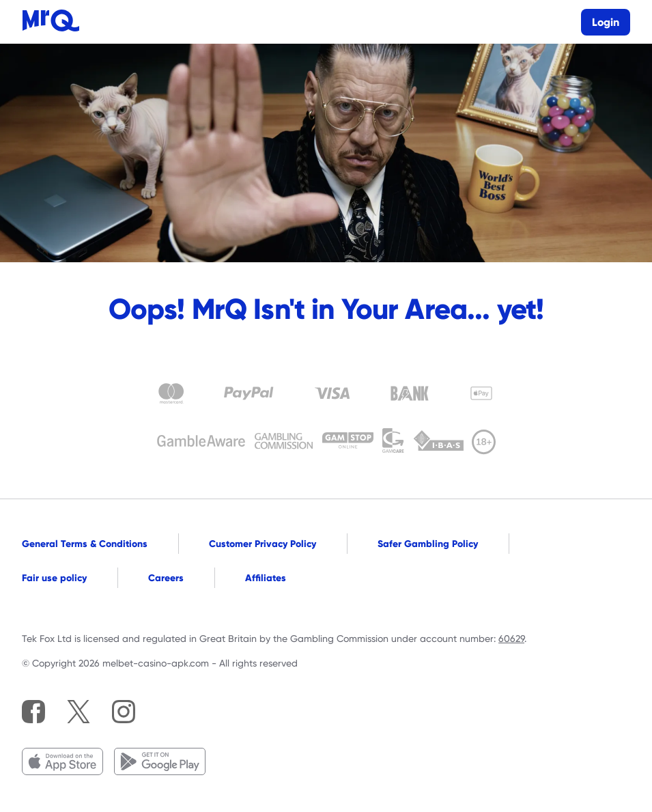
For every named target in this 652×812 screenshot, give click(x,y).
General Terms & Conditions (85, 544)
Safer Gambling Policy (428, 544)
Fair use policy (54, 578)
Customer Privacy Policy (263, 544)
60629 (511, 639)
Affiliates (266, 578)
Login (606, 22)
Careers (166, 578)
